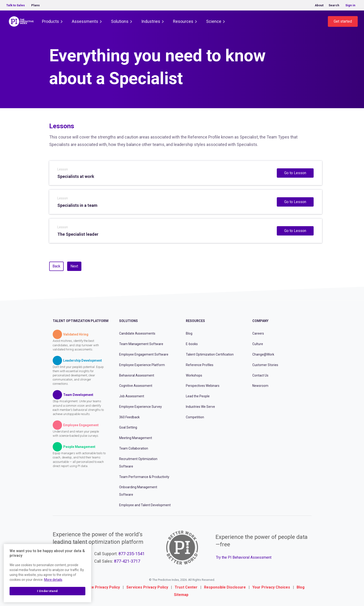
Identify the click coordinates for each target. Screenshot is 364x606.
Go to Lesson (295, 173)
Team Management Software (141, 344)
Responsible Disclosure (225, 587)
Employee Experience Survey (140, 407)
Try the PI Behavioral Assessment (244, 557)
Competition (195, 417)
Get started (343, 21)
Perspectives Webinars (203, 386)
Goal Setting (128, 427)
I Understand (47, 591)
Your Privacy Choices (271, 587)
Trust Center (186, 587)
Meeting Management (136, 438)
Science (214, 21)
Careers (258, 333)
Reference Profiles (200, 365)
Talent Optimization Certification (210, 354)
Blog (189, 333)
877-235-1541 (132, 554)
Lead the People (198, 396)
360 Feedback (129, 417)
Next (74, 266)
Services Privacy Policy (147, 587)
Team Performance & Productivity (144, 477)
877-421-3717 (127, 561)
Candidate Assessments (137, 333)
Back (56, 266)
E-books (192, 344)
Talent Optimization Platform (81, 321)
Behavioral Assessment (137, 375)
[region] (47, 573)
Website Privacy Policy (100, 587)
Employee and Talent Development (145, 505)
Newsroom (260, 386)
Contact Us (260, 375)
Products (50, 21)
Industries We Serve (200, 407)
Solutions (120, 21)
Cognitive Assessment (136, 386)
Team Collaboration (134, 448)
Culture (258, 344)
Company (260, 321)
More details (53, 580)
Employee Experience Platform (142, 365)
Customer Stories (265, 365)
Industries (151, 21)
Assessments (85, 21)
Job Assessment (132, 396)
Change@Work (263, 354)
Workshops (194, 375)
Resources (183, 21)
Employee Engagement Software (144, 354)
